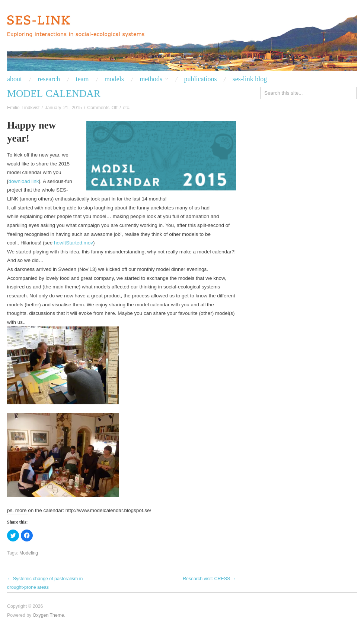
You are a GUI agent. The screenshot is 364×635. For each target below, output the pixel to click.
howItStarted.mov (74, 243)
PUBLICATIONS (200, 79)
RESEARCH (49, 79)
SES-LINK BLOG (250, 79)
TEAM (82, 79)
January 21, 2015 (63, 108)
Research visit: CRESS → (209, 579)
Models (114, 79)
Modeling (29, 553)
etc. (127, 108)
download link (24, 181)
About (15, 79)
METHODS (151, 79)
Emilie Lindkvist (23, 108)
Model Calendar (54, 94)
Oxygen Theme (48, 615)
